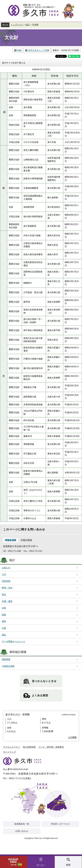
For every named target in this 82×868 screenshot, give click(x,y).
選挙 (4, 621)
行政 (4, 628)
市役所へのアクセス (60, 824)
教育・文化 (7, 588)
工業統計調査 (8, 666)
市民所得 (6, 581)
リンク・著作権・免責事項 (51, 747)
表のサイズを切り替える (14, 63)
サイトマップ (9, 752)
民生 (4, 595)
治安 (4, 608)
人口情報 (72, 737)
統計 (28, 25)
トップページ (17, 25)
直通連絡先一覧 (22, 824)
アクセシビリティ (12, 747)
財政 (4, 615)
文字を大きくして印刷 (39, 50)
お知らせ (6, 568)
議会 (4, 635)
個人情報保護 (29, 747)
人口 (4, 574)
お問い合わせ (22, 831)
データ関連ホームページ (13, 642)
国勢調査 (6, 659)
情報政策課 (11, 540)
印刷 (19, 50)
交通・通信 (7, 601)
